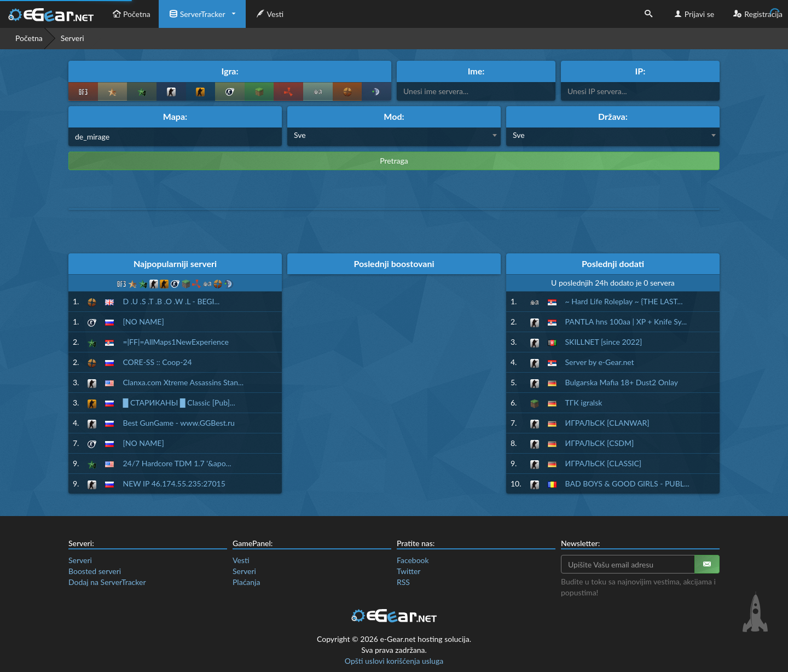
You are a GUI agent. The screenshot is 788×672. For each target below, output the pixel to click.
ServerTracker (196, 14)
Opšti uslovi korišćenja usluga (394, 661)
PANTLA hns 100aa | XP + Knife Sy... (626, 321)
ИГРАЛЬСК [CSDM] (600, 443)
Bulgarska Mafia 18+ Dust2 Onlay (622, 382)
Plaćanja (246, 582)
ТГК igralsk (584, 402)
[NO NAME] (143, 321)
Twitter (409, 571)
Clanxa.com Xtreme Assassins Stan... (183, 382)
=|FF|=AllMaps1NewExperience (175, 342)
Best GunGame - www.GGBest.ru (178, 423)
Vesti (269, 14)
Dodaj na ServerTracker (107, 582)
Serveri (80, 560)
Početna (130, 14)
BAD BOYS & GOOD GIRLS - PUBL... (627, 483)
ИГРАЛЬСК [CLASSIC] (604, 463)
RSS (403, 582)
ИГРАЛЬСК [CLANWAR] (607, 423)
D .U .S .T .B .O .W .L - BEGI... (171, 301)
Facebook (413, 560)
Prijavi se (693, 14)
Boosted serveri (95, 571)
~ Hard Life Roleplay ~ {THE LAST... (624, 301)
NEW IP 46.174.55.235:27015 (174, 483)
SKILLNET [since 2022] (604, 342)
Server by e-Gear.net (600, 362)
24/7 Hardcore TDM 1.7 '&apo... (177, 463)
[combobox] (394, 137)
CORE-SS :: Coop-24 (157, 362)
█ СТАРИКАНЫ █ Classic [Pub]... (179, 402)
